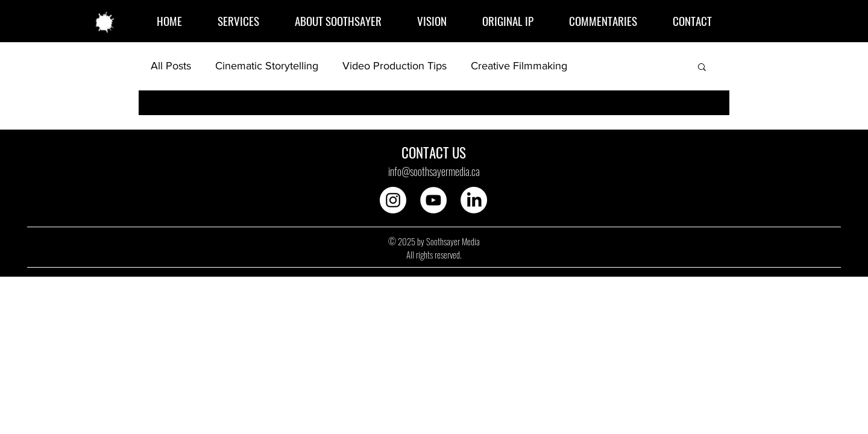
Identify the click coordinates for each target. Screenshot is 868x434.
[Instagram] (393, 200)
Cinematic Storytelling (267, 66)
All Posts (171, 66)
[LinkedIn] (474, 200)
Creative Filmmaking (519, 66)
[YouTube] (433, 200)
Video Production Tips (395, 66)
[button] (702, 68)
